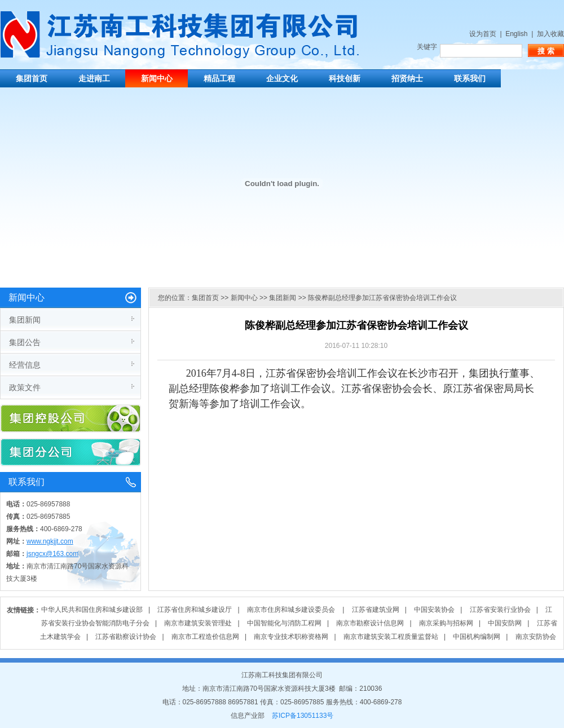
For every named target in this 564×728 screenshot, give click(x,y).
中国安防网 (505, 623)
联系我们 (470, 78)
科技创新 (345, 78)
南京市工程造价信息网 (205, 637)
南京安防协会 (536, 637)
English (516, 34)
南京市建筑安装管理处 (198, 623)
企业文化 (282, 78)
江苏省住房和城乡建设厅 (195, 610)
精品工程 (219, 78)
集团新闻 (25, 320)
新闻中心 (157, 78)
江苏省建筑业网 (376, 610)
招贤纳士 (407, 78)
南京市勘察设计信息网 (370, 623)
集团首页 (32, 78)
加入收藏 (550, 34)
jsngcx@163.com (52, 554)
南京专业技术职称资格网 (291, 637)
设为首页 (483, 34)
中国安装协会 (434, 610)
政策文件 (25, 387)
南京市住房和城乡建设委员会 (292, 610)
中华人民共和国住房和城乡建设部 (92, 610)
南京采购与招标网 (446, 623)
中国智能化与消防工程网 (284, 623)
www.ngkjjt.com (50, 541)
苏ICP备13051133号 (303, 716)
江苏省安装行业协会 (500, 610)
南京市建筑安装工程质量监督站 (391, 637)
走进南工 (94, 78)
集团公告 (25, 342)
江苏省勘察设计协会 (126, 637)
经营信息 (25, 365)
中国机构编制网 (477, 637)
